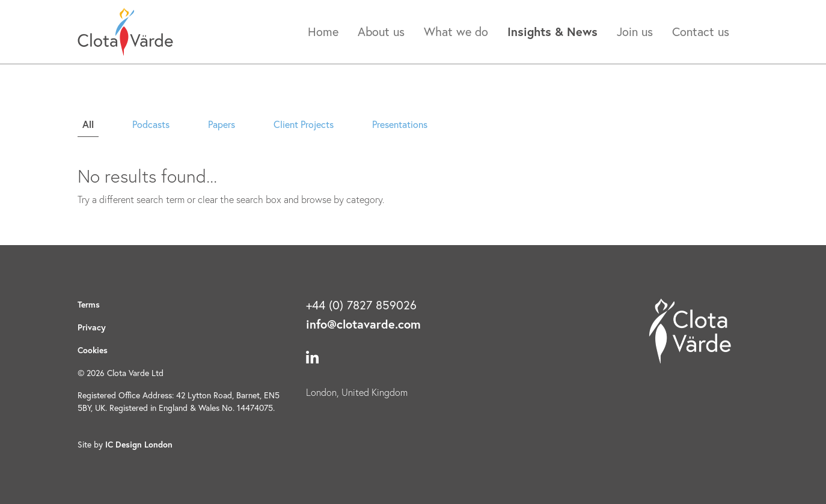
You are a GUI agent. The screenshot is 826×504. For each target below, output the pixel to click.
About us (381, 32)
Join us (635, 32)
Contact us (701, 32)
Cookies (93, 350)
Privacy (92, 327)
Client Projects (304, 124)
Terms (89, 305)
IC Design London (139, 445)
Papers (222, 124)
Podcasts (151, 124)
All (88, 124)
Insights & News (552, 32)
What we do (456, 32)
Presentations (400, 124)
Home (323, 32)
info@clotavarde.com (363, 324)
